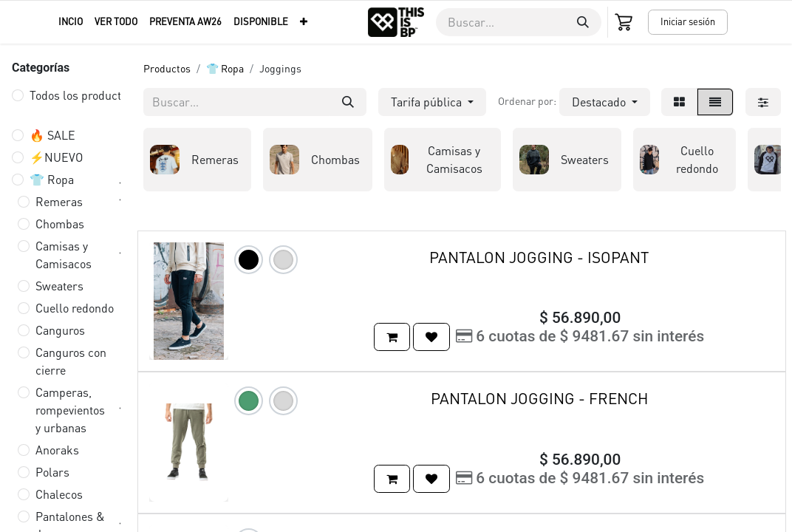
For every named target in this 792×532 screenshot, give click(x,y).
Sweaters (59, 286)
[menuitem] (71, 22)
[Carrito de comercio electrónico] (625, 22)
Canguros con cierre (71, 361)
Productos (167, 68)
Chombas (60, 224)
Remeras (59, 201)
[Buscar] (583, 22)
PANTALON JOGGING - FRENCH (539, 398)
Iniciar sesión (688, 21)
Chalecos (59, 494)
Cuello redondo (75, 308)
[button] (605, 102)
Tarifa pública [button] (428, 102)
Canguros (60, 330)
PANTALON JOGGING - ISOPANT (539, 257)
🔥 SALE (52, 135)
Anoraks (57, 450)
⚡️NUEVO (56, 157)
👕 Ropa (52, 179)
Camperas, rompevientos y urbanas (70, 410)
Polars (52, 472)
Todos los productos (81, 95)
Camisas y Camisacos (64, 255)
